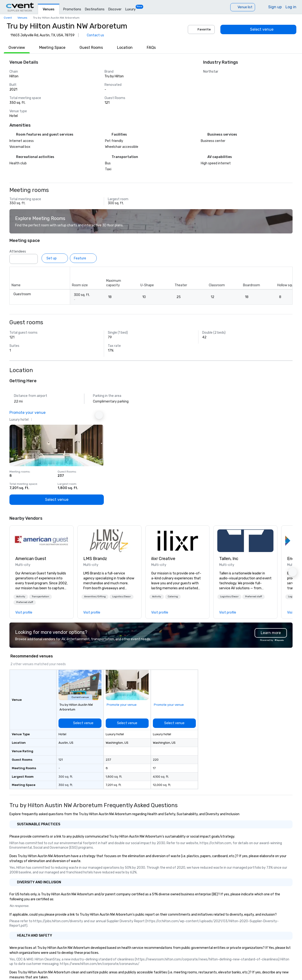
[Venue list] (243, 7)
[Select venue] (258, 29)
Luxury (130, 9)
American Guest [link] (31, 559)
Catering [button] (173, 597)
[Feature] (83, 258)
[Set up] (55, 258)
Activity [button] (21, 597)
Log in (291, 7)
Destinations (95, 9)
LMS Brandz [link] (95, 559)
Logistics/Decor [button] (122, 597)
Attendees (18, 251)
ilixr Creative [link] (163, 559)
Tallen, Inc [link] (229, 559)
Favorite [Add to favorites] (201, 29)
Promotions (72, 9)
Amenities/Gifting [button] (95, 597)
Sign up (275, 7)
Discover (115, 9)
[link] (42, 541)
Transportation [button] (40, 597)
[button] (21, 597)
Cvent (8, 18)
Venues (49, 9)
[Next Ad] (99, 415)
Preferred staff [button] (25, 602)
